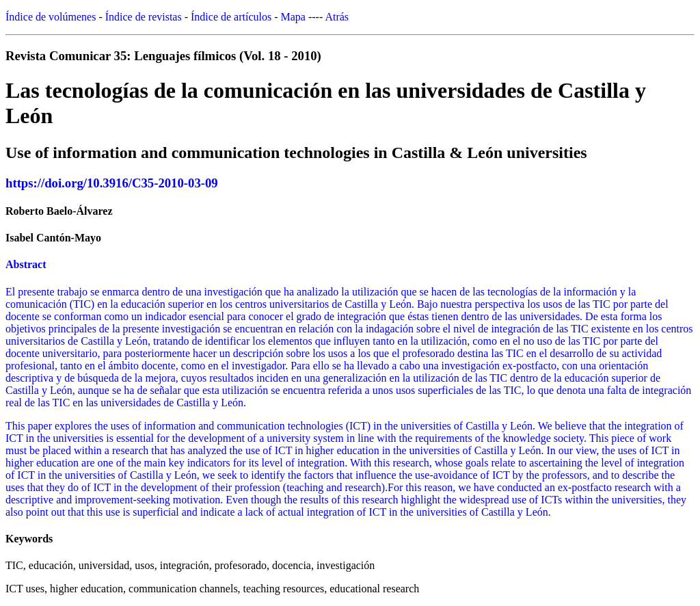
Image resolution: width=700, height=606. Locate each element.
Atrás (337, 17)
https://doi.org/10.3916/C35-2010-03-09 (112, 183)
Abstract (26, 264)
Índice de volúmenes (51, 17)
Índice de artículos (231, 17)
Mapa (293, 17)
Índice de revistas (144, 17)
